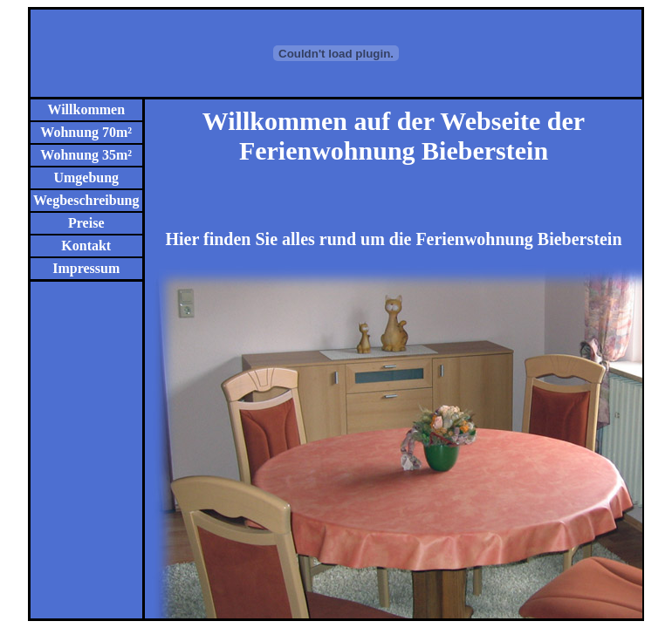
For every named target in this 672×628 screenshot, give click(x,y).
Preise (86, 223)
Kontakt (86, 246)
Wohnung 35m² (86, 155)
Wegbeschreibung (86, 200)
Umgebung (86, 177)
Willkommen (86, 109)
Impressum (86, 268)
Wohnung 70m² (86, 132)
